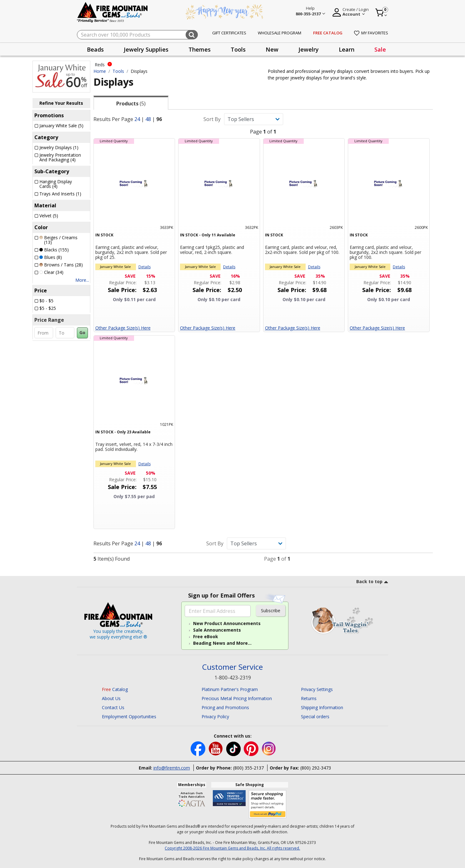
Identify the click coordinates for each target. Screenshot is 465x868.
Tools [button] (238, 49)
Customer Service (232, 667)
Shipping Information (322, 707)
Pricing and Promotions (225, 707)
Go (82, 333)
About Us (111, 698)
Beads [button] (95, 49)
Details (145, 267)
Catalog (115, 689)
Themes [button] (200, 49)
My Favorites (371, 33)
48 (148, 119)
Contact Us (113, 707)
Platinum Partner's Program (230, 689)
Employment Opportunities (129, 717)
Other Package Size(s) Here (123, 328)
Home (100, 71)
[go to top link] (372, 583)
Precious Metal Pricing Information (237, 698)
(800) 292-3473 (316, 768)
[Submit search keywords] (192, 35)
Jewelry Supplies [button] (146, 49)
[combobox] (137, 35)
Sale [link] (380, 49)
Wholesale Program (280, 33)
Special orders (315, 717)
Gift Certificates (229, 33)
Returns (309, 698)
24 (137, 119)
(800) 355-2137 (248, 768)
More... (82, 280)
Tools (118, 71)
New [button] (272, 49)
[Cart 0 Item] (381, 13)
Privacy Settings (317, 689)
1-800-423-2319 (233, 678)
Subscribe (271, 611)
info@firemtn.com (172, 768)
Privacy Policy (215, 717)
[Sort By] (254, 119)
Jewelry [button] (309, 49)
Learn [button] (347, 49)
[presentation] (95, 49)
